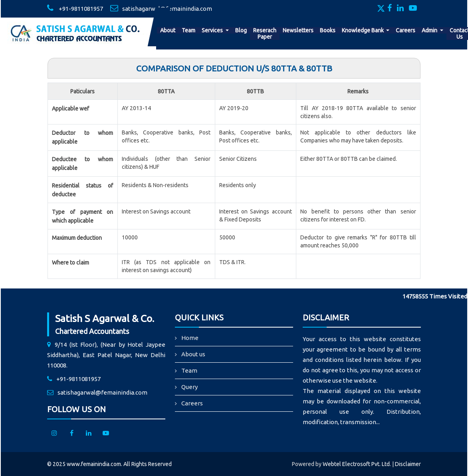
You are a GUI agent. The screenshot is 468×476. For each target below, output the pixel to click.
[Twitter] (382, 9)
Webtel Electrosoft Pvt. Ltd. (357, 464)
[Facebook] (392, 9)
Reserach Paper (265, 34)
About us (193, 354)
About (168, 30)
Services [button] (213, 30)
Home (190, 338)
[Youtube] (415, 9)
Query (189, 387)
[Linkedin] (402, 9)
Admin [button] (430, 30)
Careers (406, 30)
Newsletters (298, 30)
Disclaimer (408, 464)
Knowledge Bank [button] (363, 30)
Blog (241, 30)
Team (188, 30)
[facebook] (71, 433)
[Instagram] (54, 433)
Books (328, 30)
